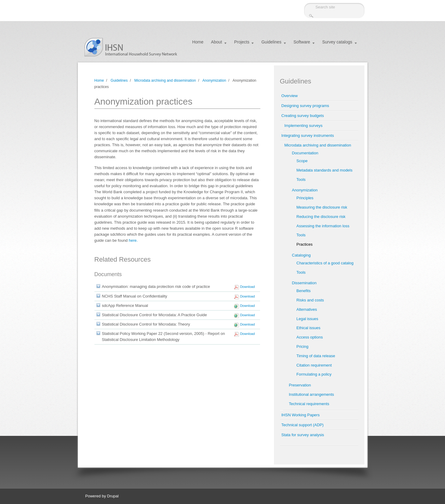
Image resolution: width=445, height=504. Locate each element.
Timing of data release (316, 356)
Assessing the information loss (323, 226)
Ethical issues (308, 328)
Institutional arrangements (312, 394)
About (216, 42)
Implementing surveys (304, 126)
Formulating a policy (314, 374)
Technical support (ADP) (303, 425)
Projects (242, 42)
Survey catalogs (337, 42)
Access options (310, 337)
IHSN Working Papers (301, 415)
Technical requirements (309, 404)
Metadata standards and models (325, 170)
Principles (305, 198)
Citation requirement (314, 365)
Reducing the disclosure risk (321, 217)
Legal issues (307, 319)
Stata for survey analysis (303, 435)
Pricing (303, 346)
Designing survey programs (305, 106)
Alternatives (307, 309)
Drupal (113, 496)
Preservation (300, 385)
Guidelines (271, 42)
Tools (301, 180)
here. (133, 240)
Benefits (304, 291)
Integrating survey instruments (308, 135)
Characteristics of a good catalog (325, 263)
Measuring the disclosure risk (322, 207)
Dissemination (304, 283)
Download (248, 287)
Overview (290, 96)
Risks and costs (310, 300)
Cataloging (301, 255)
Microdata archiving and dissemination (165, 80)
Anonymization (214, 80)
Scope (302, 161)
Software (302, 42)
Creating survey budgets (303, 116)
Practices (305, 244)
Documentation (305, 153)
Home (198, 42)
